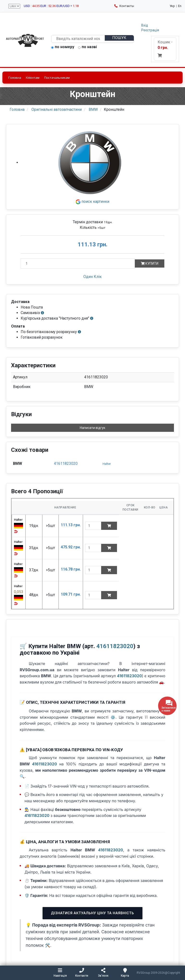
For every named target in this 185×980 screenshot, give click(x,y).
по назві (87, 47)
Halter (107, 464)
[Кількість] (78, 263)
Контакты (124, 6)
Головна (15, 78)
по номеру (63, 47)
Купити (150, 263)
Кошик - (165, 49)
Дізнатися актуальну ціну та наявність (92, 913)
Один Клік (92, 277)
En (180, 6)
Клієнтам (33, 78)
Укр (172, 6)
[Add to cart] (109, 526)
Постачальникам (57, 78)
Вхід (145, 25)
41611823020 (66, 464)
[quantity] (93, 526)
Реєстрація (150, 30)
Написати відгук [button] (92, 428)
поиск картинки (92, 201)
